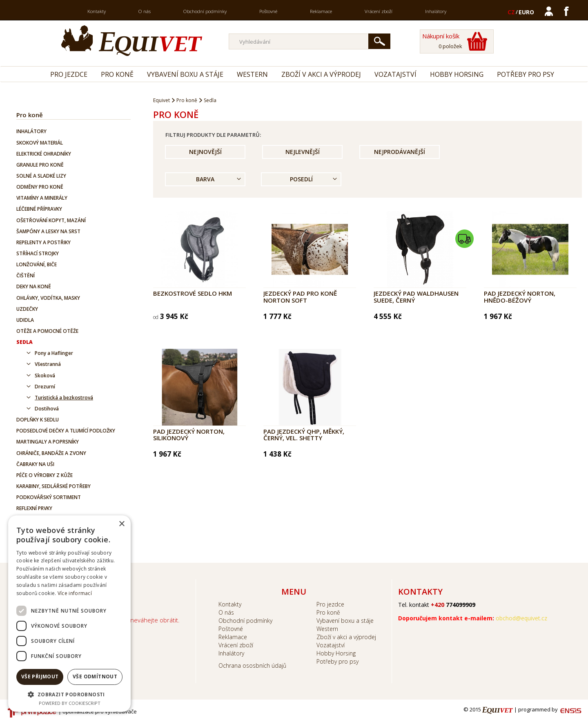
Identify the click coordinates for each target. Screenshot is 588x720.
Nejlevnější (303, 152)
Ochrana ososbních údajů (252, 665)
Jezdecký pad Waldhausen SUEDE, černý (416, 297)
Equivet (161, 100)
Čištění (26, 275)
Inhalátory (436, 11)
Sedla (24, 342)
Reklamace (321, 11)
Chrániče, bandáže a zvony (51, 453)
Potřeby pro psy (526, 74)
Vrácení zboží (379, 11)
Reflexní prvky (34, 508)
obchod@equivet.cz (521, 618)
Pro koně (117, 74)
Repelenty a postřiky (43, 242)
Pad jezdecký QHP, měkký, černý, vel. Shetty (304, 435)
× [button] (121, 524)
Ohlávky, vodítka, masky (48, 298)
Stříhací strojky (38, 253)
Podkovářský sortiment (49, 497)
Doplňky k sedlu (38, 420)
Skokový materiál (40, 143)
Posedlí (301, 179)
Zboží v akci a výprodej (321, 74)
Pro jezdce (69, 74)
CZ (511, 12)
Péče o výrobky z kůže (45, 475)
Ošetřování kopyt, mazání (51, 220)
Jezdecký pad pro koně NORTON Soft (300, 297)
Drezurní (45, 387)
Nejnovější (205, 152)
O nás (145, 11)
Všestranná (48, 364)
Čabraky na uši (35, 464)
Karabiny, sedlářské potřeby (53, 486)
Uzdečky (27, 309)
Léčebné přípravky (39, 209)
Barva (205, 179)
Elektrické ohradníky (44, 154)
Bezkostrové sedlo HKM (193, 293)
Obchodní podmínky (205, 11)
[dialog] (69, 614)
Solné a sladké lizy (41, 176)
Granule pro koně (40, 165)
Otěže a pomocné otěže (47, 331)
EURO (526, 12)
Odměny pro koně (40, 187)
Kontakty (97, 11)
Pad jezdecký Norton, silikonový (189, 435)
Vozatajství (395, 74)
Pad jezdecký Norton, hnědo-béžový (520, 297)
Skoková (45, 376)
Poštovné (268, 11)
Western (252, 74)
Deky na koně (34, 286)
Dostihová (47, 409)
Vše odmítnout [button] (95, 677)
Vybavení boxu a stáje (185, 74)
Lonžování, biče (37, 264)
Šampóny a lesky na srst (48, 231)
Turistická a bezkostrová (64, 398)
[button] (69, 694)
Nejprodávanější (400, 152)
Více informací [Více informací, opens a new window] (75, 593)
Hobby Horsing (457, 74)
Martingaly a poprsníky (48, 442)
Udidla (25, 320)
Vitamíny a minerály (42, 198)
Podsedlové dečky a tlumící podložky (66, 431)
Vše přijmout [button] (40, 677)
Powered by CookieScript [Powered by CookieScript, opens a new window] (70, 703)
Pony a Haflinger (54, 353)
